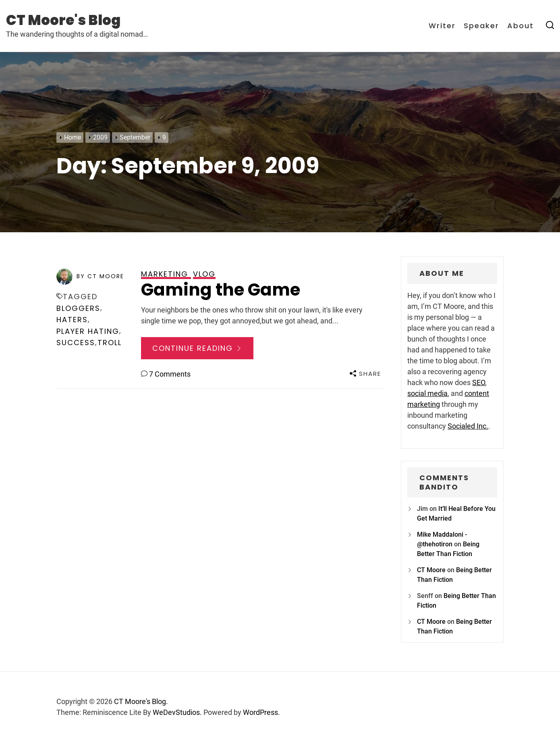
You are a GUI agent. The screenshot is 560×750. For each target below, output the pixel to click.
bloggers (78, 308)
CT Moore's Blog (63, 20)
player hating (88, 331)
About (521, 26)
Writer (442, 26)
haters (72, 320)
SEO (479, 382)
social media (427, 393)
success (76, 343)
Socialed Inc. (468, 426)
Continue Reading (197, 348)
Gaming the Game (221, 290)
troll (110, 343)
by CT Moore (100, 276)
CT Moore (431, 570)
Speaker (481, 26)
